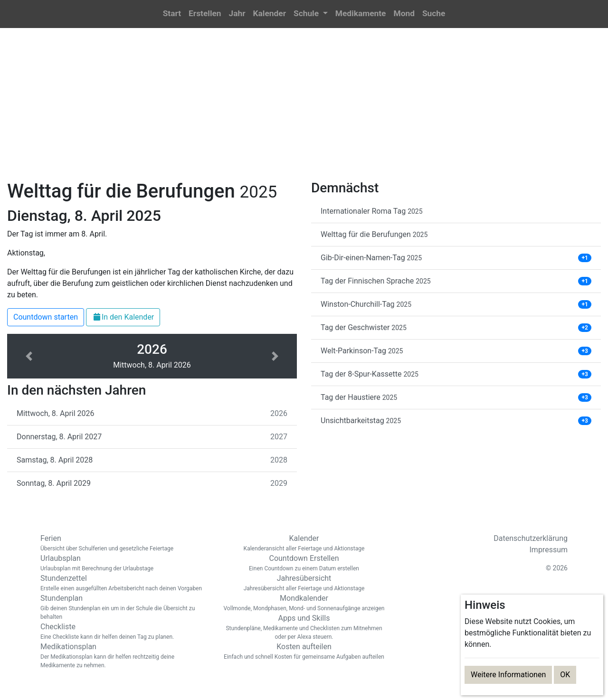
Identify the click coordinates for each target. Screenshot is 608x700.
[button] (311, 14)
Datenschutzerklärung (531, 538)
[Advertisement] (304, 110)
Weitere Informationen (508, 675)
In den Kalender (123, 317)
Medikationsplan (123, 656)
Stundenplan (123, 607)
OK (565, 675)
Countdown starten (46, 317)
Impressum (549, 550)
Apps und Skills (304, 627)
